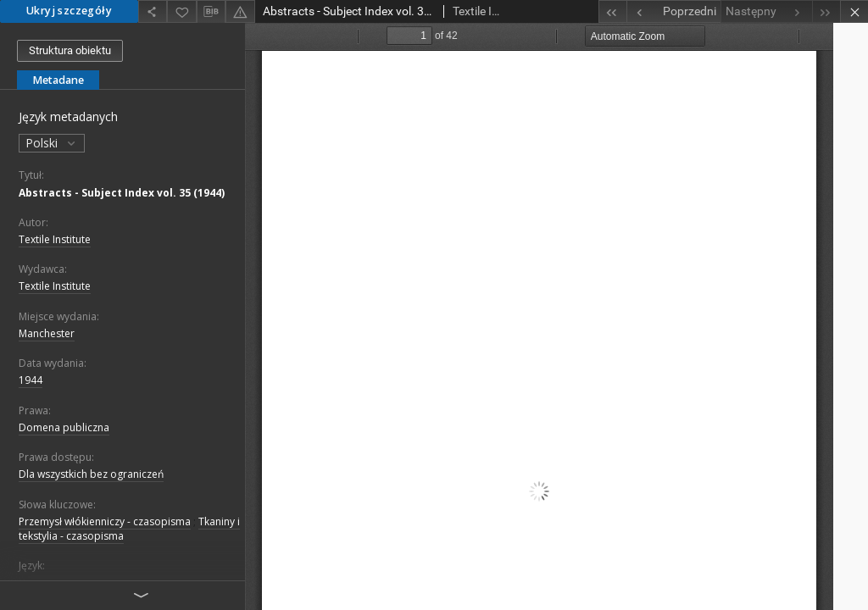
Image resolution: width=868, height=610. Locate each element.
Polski (52, 143)
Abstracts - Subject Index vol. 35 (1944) (122, 193)
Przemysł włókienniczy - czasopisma (105, 521)
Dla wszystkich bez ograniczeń (91, 474)
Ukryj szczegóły (69, 11)
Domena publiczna (64, 427)
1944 (31, 380)
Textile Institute (55, 239)
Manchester (47, 333)
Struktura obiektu (70, 50)
